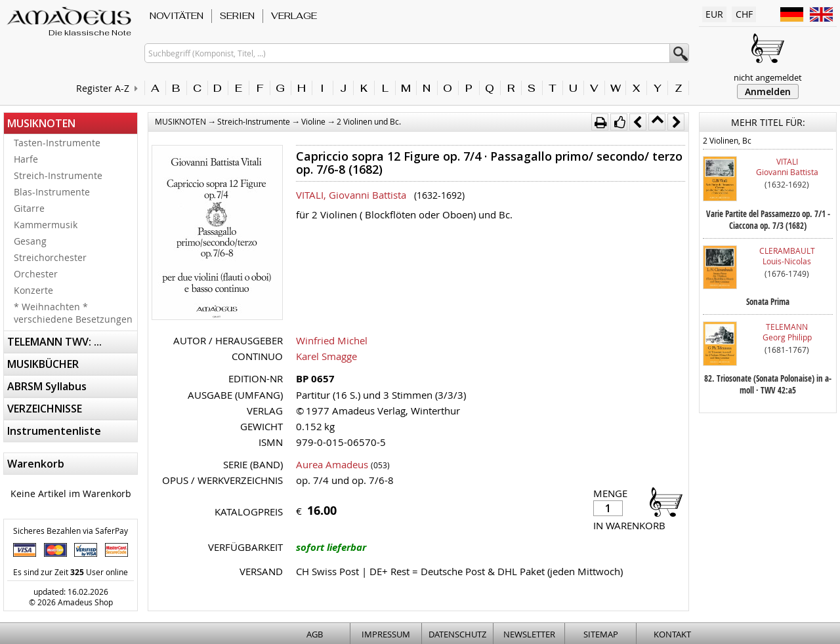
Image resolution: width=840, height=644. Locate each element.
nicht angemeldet (768, 77)
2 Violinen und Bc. (369, 121)
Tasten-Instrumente (57, 143)
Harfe (26, 159)
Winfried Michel (332, 340)
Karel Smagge (326, 356)
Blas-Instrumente (52, 192)
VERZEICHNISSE (45, 409)
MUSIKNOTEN (41, 123)
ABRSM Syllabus (47, 386)
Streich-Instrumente (58, 175)
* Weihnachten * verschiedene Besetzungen (73, 313)
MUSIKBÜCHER (43, 364)
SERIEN (237, 16)
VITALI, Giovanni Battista (351, 195)
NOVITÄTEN (177, 16)
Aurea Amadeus (332, 464)
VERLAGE (294, 16)
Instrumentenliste (54, 431)
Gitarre (29, 208)
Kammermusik (46, 225)
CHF (744, 14)
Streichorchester (50, 257)
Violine (313, 121)
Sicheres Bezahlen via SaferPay (71, 531)
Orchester (36, 274)
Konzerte (33, 290)
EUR (714, 14)
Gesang (30, 241)
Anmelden (768, 91)
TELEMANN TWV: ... (54, 342)
